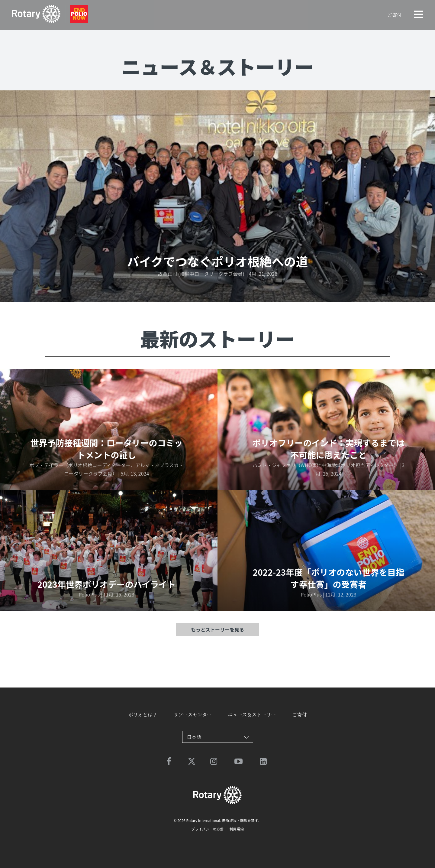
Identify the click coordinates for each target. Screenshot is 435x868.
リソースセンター (193, 715)
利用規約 (236, 829)
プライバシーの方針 (208, 829)
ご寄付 (395, 15)
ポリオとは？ (143, 715)
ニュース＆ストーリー (252, 715)
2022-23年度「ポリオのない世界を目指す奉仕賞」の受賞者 (329, 578)
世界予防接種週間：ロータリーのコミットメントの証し (106, 449)
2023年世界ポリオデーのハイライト (107, 584)
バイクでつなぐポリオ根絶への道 (217, 261)
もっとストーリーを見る (217, 629)
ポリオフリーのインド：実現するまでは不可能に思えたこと (328, 449)
